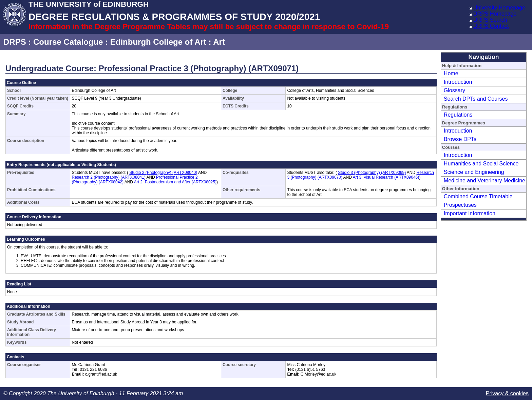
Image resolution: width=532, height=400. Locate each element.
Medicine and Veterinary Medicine (484, 181)
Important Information (470, 213)
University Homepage (499, 8)
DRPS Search (490, 20)
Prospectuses (460, 205)
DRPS (15, 42)
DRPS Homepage (495, 14)
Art (219, 42)
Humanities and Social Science (481, 164)
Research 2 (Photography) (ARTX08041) (108, 177)
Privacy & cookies (507, 393)
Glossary (454, 90)
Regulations (458, 115)
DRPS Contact (491, 26)
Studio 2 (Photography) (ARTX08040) (163, 173)
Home (451, 73)
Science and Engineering (474, 172)
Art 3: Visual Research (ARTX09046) (386, 177)
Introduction (458, 82)
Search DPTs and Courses (476, 99)
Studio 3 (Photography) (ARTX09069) (372, 173)
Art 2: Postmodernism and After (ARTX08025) (175, 182)
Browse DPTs (460, 139)
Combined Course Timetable (478, 196)
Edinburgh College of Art (158, 42)
